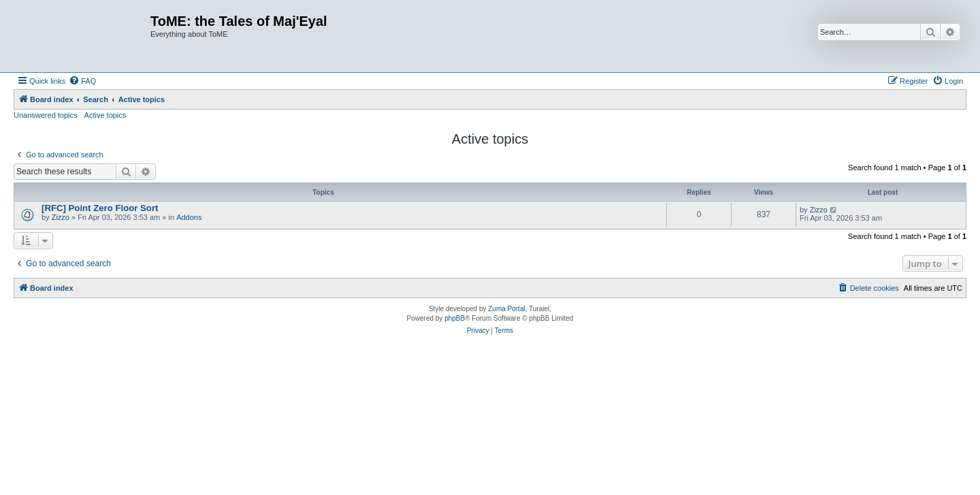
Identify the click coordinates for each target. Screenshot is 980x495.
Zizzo (61, 217)
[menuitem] (82, 81)
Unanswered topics (46, 115)
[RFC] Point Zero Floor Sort (100, 208)
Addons (189, 217)
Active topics (105, 115)
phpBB (455, 318)
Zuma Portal (506, 309)
